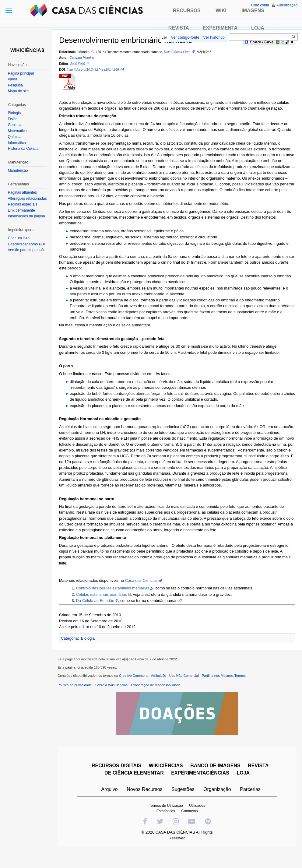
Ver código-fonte (184, 37)
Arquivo (110, 791)
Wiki (221, 11)
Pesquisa (16, 85)
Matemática (18, 131)
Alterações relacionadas (28, 199)
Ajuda (13, 79)
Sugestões (184, 791)
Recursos (187, 11)
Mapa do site (19, 91)
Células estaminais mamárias (104, 595)
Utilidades (198, 807)
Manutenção (19, 170)
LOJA (244, 775)
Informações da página (27, 216)
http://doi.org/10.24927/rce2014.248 (95, 70)
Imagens (253, 11)
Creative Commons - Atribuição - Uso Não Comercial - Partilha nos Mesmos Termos (184, 677)
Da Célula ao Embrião (97, 601)
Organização (218, 791)
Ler (164, 37)
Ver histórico (213, 37)
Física (13, 119)
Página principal (21, 73)
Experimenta (220, 28)
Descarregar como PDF (28, 244)
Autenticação (287, 5)
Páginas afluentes (23, 192)
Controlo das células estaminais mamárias (115, 589)
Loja (258, 28)
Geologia (16, 125)
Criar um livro (19, 238)
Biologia (90, 639)
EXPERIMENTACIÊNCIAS (201, 775)
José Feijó (80, 64)
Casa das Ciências (144, 581)
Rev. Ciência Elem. (180, 52)
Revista (179, 28)
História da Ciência (24, 149)
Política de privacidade (77, 687)
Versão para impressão (27, 250)
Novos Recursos (145, 791)
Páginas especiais (23, 204)
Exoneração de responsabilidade (158, 687)
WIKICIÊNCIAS (167, 767)
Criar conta (260, 5)
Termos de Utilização (167, 807)
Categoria (72, 639)
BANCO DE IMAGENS (216, 767)
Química (15, 137)
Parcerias (251, 791)
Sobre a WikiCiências (114, 687)
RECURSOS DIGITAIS (117, 767)
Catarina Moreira (84, 58)
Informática (18, 143)
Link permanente (22, 210)
